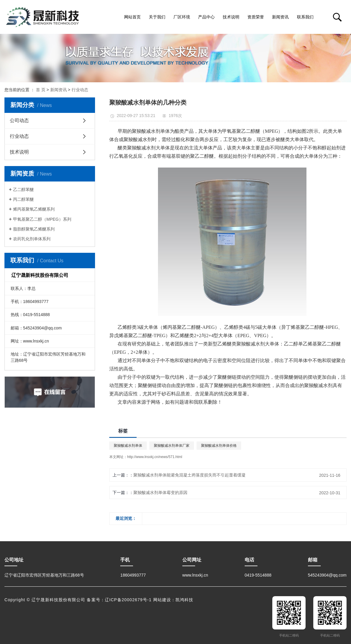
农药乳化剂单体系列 (32, 239)
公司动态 (19, 120)
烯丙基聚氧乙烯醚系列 (34, 209)
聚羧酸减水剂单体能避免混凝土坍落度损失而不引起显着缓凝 (189, 475)
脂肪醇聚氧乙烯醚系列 (34, 229)
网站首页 (132, 17)
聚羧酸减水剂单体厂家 (172, 446)
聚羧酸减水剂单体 (128, 446)
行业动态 (80, 90)
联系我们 (305, 17)
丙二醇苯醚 (23, 199)
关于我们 (157, 17)
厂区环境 (182, 17)
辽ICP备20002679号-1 (128, 600)
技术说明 (231, 17)
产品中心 (206, 17)
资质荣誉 (256, 17)
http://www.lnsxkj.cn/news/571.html (155, 457)
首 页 (41, 90)
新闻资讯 (280, 17)
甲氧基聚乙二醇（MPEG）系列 (42, 219)
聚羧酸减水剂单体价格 (219, 446)
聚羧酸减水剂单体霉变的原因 (160, 493)
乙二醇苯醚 (23, 190)
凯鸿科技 (184, 600)
